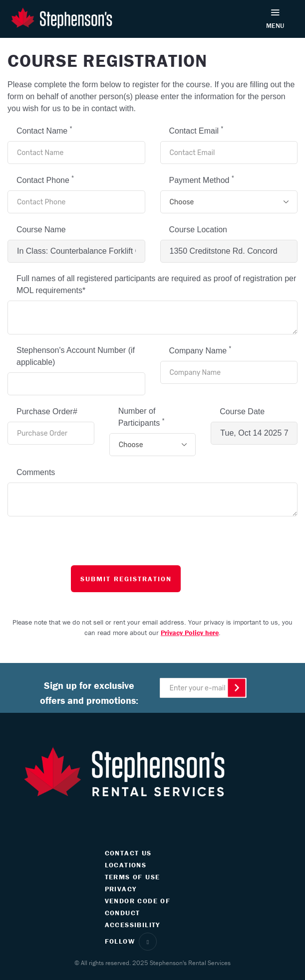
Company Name (200, 350)
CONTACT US (128, 853)
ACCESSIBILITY (133, 925)
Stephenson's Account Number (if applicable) (76, 356)
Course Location (198, 230)
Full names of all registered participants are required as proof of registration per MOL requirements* (156, 284)
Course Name (41, 230)
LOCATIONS (126, 865)
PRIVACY (121, 889)
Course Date (242, 411)
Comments (36, 472)
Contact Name (44, 130)
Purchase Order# (47, 411)
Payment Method (202, 179)
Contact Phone (45, 179)
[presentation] (151, 546)
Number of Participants (142, 417)
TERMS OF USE (133, 877)
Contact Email (196, 130)
